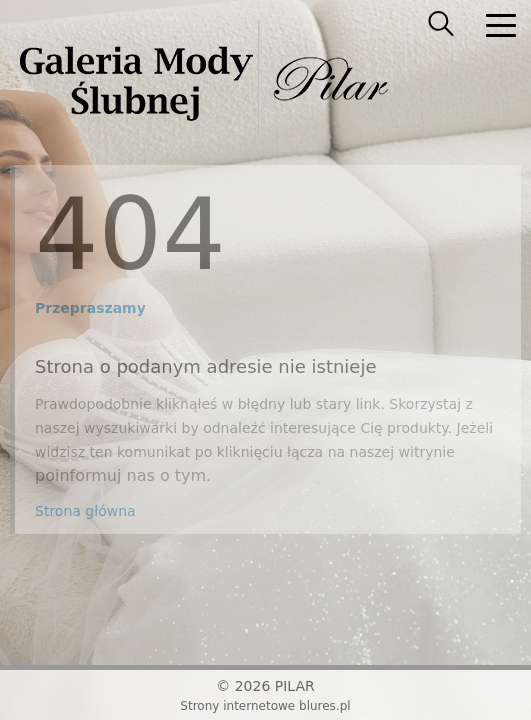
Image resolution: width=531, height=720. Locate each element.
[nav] (501, 25)
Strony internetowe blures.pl (265, 706)
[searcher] (441, 25)
